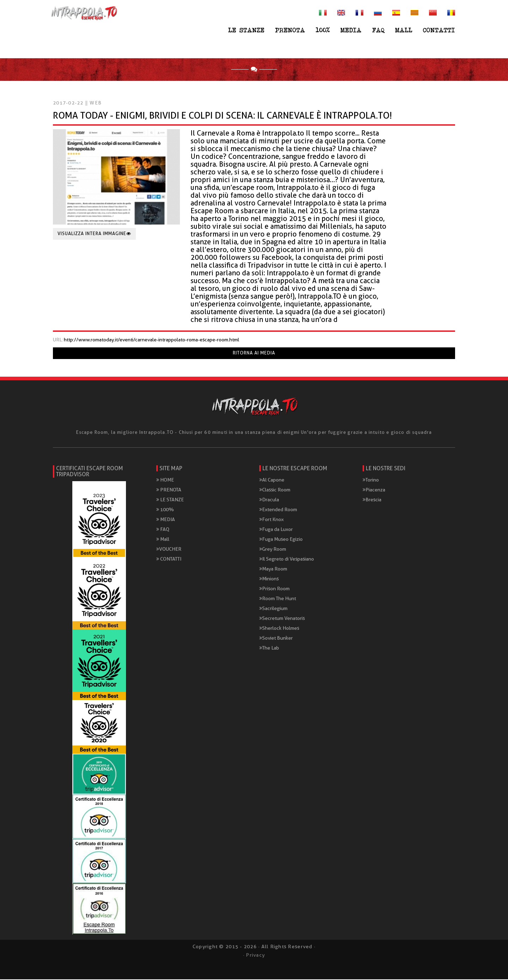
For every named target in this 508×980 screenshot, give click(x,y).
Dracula (269, 501)
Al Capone (272, 481)
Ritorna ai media (254, 354)
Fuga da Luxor (276, 530)
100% (323, 30)
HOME (165, 481)
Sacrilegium (273, 609)
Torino (371, 481)
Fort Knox (271, 520)
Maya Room (273, 570)
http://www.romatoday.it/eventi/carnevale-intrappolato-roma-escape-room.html (152, 341)
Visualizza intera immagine (94, 235)
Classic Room (275, 491)
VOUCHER (169, 550)
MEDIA (351, 30)
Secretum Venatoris (282, 619)
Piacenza (374, 491)
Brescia (372, 501)
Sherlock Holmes (279, 629)
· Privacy (254, 956)
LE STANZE (246, 30)
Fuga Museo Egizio (281, 540)
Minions (269, 580)
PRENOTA (290, 30)
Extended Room (278, 510)
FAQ (378, 30)
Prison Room (274, 590)
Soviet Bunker (276, 639)
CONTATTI (439, 30)
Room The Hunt (278, 599)
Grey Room (273, 550)
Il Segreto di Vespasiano (287, 560)
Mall (404, 30)
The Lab (269, 649)
